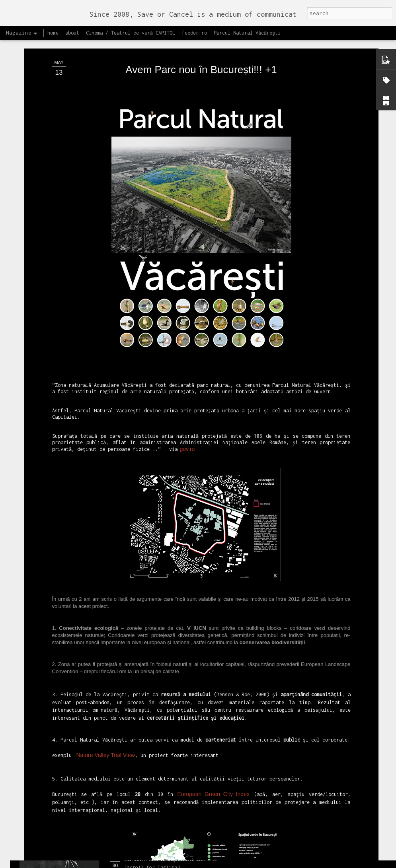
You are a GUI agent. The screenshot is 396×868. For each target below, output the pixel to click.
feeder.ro (194, 33)
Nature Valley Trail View (106, 685)
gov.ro (187, 378)
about (72, 33)
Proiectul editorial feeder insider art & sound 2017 (194, 769)
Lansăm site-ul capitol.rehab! (165, 859)
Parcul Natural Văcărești (247, 33)
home (53, 33)
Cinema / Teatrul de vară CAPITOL (131, 33)
